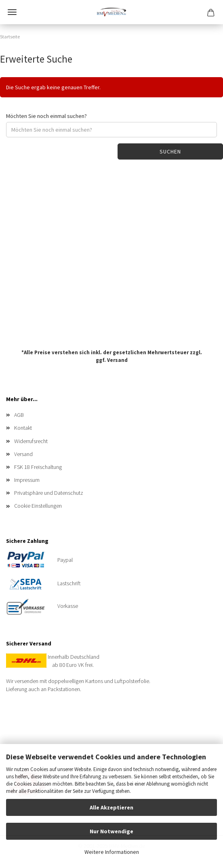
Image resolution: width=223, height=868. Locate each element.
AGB (19, 415)
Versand (117, 360)
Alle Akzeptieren (111, 807)
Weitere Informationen (112, 852)
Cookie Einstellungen (38, 506)
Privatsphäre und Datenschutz (49, 493)
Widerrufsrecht (31, 441)
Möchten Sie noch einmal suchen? (46, 116)
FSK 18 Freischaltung (38, 467)
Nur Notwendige (111, 831)
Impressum (27, 480)
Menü (12, 12)
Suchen (170, 151)
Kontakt (23, 428)
